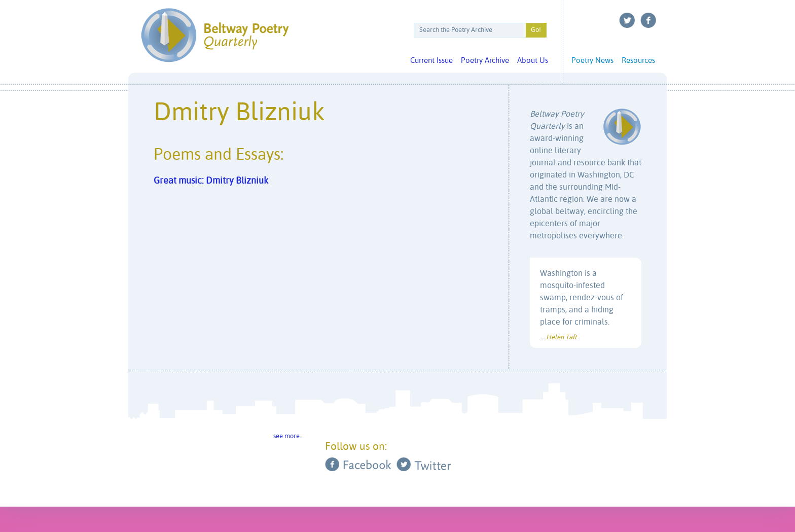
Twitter (627, 20)
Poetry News (592, 61)
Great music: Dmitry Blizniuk (211, 181)
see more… (288, 436)
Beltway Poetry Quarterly (215, 35)
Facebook (648, 20)
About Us (533, 61)
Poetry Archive (485, 61)
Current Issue (431, 61)
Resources (638, 61)
